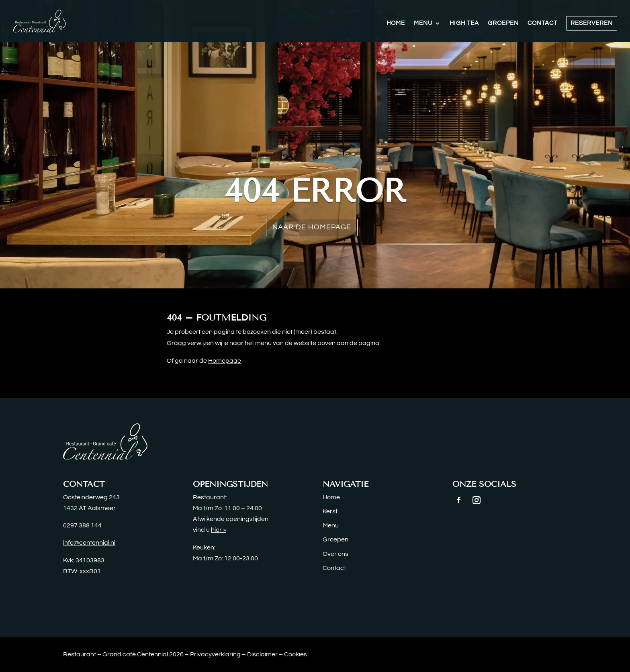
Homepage (225, 361)
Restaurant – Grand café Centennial (116, 654)
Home (396, 23)
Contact (542, 23)
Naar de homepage (312, 227)
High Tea (464, 23)
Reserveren (592, 23)
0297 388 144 (82, 525)
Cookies (296, 654)
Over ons (335, 554)
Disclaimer (262, 654)
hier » (219, 530)
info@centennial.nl (89, 543)
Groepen (503, 23)
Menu (423, 23)
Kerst (330, 511)
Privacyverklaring (215, 654)
